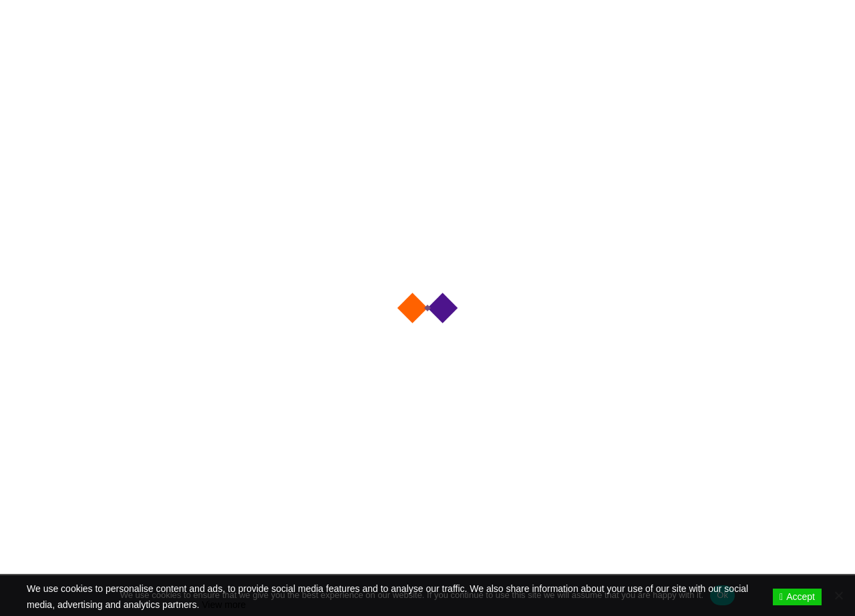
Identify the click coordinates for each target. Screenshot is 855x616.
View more (224, 605)
